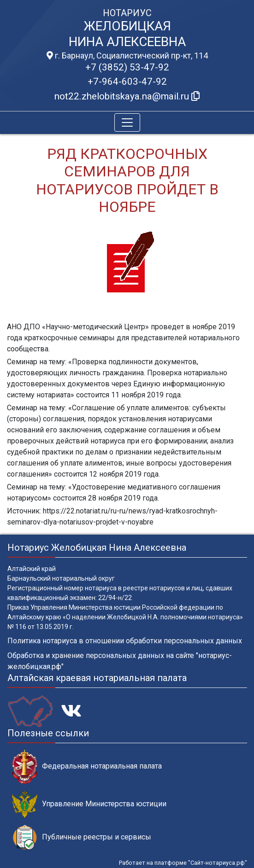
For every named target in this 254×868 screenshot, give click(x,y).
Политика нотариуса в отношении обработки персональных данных (125, 641)
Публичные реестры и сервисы (82, 837)
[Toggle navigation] (127, 122)
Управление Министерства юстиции (89, 804)
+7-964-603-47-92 (127, 82)
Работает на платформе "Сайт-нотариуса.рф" (183, 863)
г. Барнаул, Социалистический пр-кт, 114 (127, 56)
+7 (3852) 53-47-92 (127, 67)
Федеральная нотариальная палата (87, 766)
